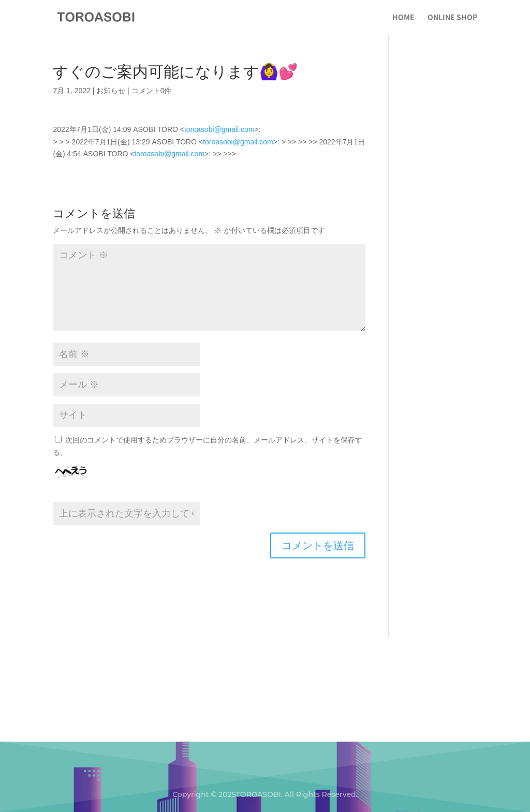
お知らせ (111, 91)
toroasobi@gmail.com (219, 129)
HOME (403, 18)
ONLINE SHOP (452, 18)
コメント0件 (152, 91)
